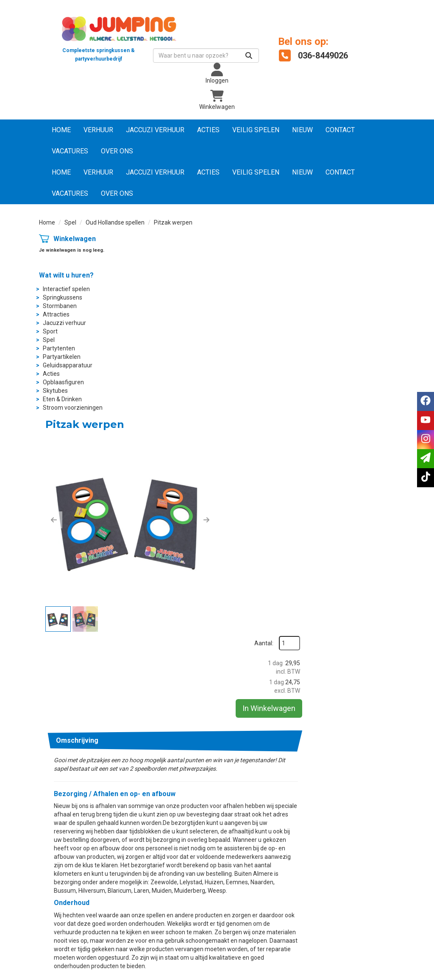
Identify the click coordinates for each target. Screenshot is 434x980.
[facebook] (342, 973)
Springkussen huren (164, 813)
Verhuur (98, 130)
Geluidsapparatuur (68, 365)
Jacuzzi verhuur (64, 323)
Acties (208, 130)
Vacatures (70, 151)
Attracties (56, 314)
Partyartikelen (62, 357)
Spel (70, 223)
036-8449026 (271, 735)
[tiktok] (387, 973)
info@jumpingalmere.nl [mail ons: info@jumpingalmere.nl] (82, 819)
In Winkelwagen (355, 324)
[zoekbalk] (202, 56)
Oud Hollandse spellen (115, 223)
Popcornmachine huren (168, 838)
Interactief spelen (66, 289)
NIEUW (302, 130)
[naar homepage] (98, 36)
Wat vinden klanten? (256, 858)
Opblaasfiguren (63, 382)
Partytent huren (158, 821)
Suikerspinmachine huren (171, 847)
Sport (50, 331)
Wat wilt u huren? (66, 275)
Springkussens (63, 297)
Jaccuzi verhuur (155, 130)
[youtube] (357, 973)
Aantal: (350, 259)
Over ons (117, 151)
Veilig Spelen (256, 130)
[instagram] (372, 973)
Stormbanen (60, 306)
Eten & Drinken (62, 399)
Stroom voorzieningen (73, 408)
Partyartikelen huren (164, 830)
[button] (143, 336)
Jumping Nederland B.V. (260, 883)
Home (61, 130)
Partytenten (59, 348)
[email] (426, 459)
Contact (340, 130)
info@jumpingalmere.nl (386, 735)
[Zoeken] (245, 56)
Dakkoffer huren (251, 892)
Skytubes (55, 391)
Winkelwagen (75, 239)
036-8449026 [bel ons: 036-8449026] (69, 805)
